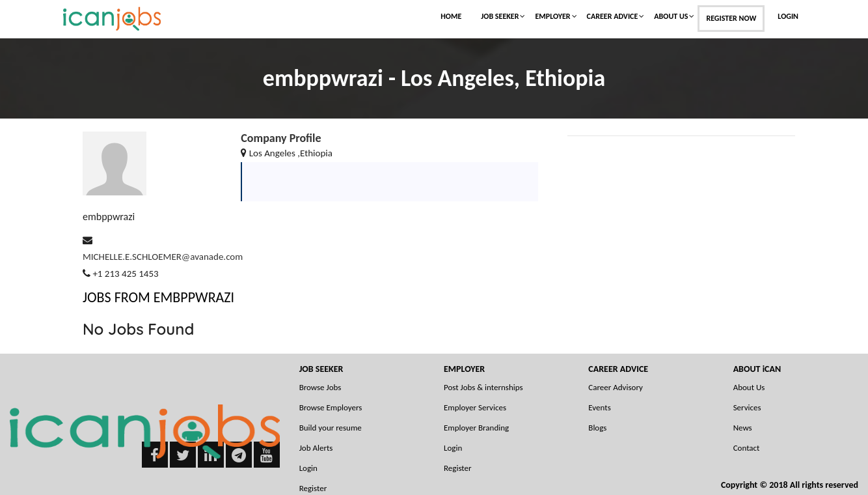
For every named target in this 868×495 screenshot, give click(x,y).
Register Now (731, 18)
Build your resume (331, 428)
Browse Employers (331, 407)
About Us (671, 16)
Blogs (597, 428)
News (743, 428)
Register (458, 468)
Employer (552, 16)
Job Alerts (316, 448)
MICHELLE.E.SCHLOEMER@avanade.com (163, 257)
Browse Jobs (320, 387)
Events (599, 407)
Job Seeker (500, 16)
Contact (747, 448)
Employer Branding (476, 428)
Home (451, 16)
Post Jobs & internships (483, 387)
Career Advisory (616, 387)
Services (747, 407)
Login (788, 16)
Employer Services (475, 407)
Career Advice (613, 16)
